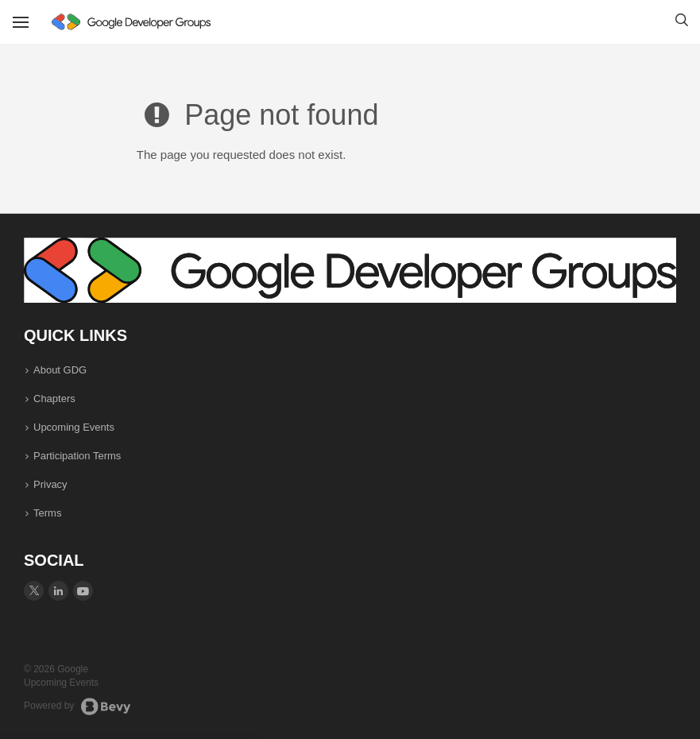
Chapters (54, 399)
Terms (47, 513)
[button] (682, 22)
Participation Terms (77, 456)
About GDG (60, 370)
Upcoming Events (74, 427)
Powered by (77, 706)
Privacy (50, 484)
